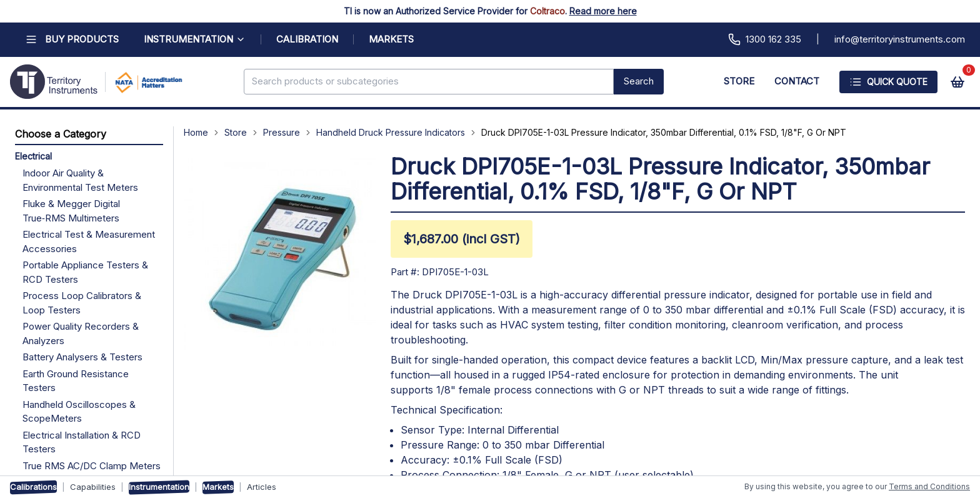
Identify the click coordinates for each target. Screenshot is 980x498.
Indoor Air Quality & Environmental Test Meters (80, 180)
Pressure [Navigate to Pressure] (282, 132)
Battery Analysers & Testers (82, 357)
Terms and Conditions (929, 486)
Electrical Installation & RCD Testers (82, 442)
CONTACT (797, 81)
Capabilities (93, 487)
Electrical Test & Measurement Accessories (89, 241)
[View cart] (957, 82)
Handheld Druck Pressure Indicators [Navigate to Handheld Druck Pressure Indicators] (391, 132)
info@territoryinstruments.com (900, 39)
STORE (739, 81)
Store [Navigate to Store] (236, 132)
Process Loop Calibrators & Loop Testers (82, 303)
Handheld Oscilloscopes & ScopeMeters (79, 412)
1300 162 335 (765, 39)
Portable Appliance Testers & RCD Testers (85, 272)
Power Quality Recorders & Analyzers (81, 333)
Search (639, 81)
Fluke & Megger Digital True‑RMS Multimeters (71, 211)
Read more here (603, 11)
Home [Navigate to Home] (196, 132)
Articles (262, 487)
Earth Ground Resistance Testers (76, 381)
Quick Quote (888, 82)
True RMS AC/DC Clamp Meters (92, 466)
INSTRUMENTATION (195, 39)
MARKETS (391, 39)
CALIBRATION (307, 39)
